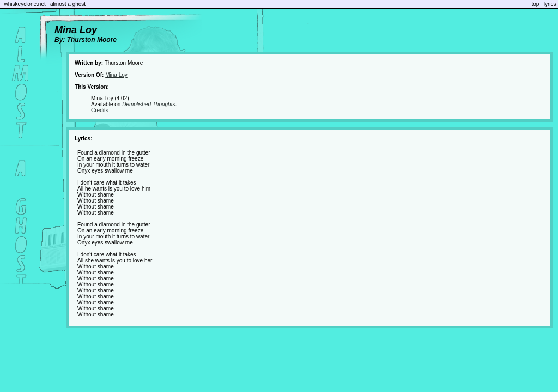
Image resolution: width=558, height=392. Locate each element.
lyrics (550, 4)
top (535, 4)
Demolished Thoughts (148, 104)
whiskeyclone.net (25, 4)
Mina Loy (116, 75)
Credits (100, 110)
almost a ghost (68, 4)
